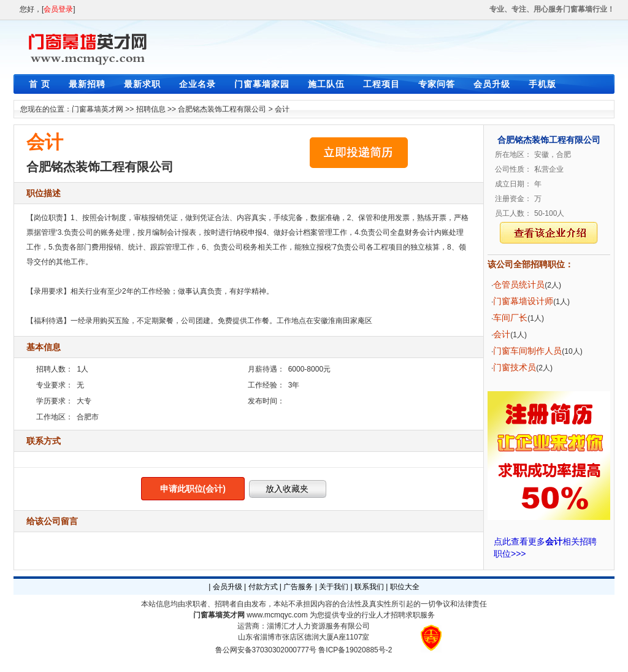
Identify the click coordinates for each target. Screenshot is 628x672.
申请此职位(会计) (193, 489)
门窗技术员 (515, 367)
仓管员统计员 (519, 284)
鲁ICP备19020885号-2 (355, 650)
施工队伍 (326, 84)
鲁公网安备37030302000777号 (266, 650)
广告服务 (298, 587)
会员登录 (58, 9)
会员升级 (492, 84)
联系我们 (369, 587)
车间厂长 (510, 318)
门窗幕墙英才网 (98, 109)
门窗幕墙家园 (262, 84)
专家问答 (437, 84)
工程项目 (381, 84)
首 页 (40, 84)
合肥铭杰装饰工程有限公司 (222, 109)
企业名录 (197, 84)
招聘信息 (151, 109)
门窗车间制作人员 (527, 351)
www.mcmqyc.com (277, 615)
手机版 (542, 84)
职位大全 (405, 587)
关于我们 (334, 587)
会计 (282, 109)
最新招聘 (87, 84)
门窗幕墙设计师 (523, 301)
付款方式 (263, 587)
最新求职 (142, 84)
